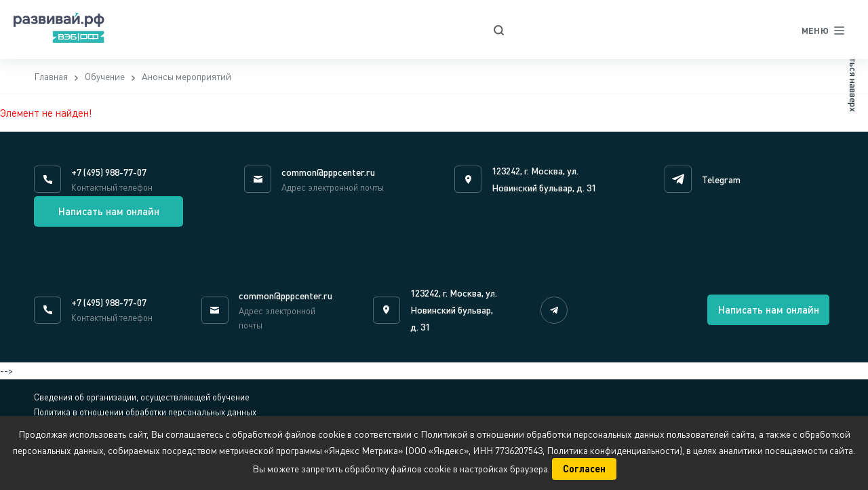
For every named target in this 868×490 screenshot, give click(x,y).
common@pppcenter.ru (328, 173)
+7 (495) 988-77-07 (109, 173)
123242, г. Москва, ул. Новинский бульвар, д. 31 (443, 310)
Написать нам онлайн (102, 212)
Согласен (584, 469)
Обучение (105, 77)
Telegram (721, 180)
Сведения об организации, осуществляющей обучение (142, 398)
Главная (51, 77)
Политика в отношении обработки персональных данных (145, 413)
